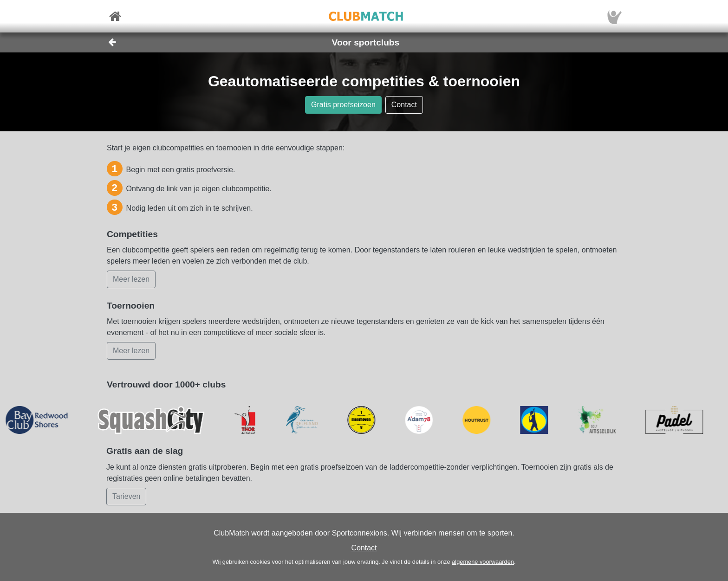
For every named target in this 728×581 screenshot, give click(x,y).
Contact (364, 548)
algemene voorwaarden (483, 562)
